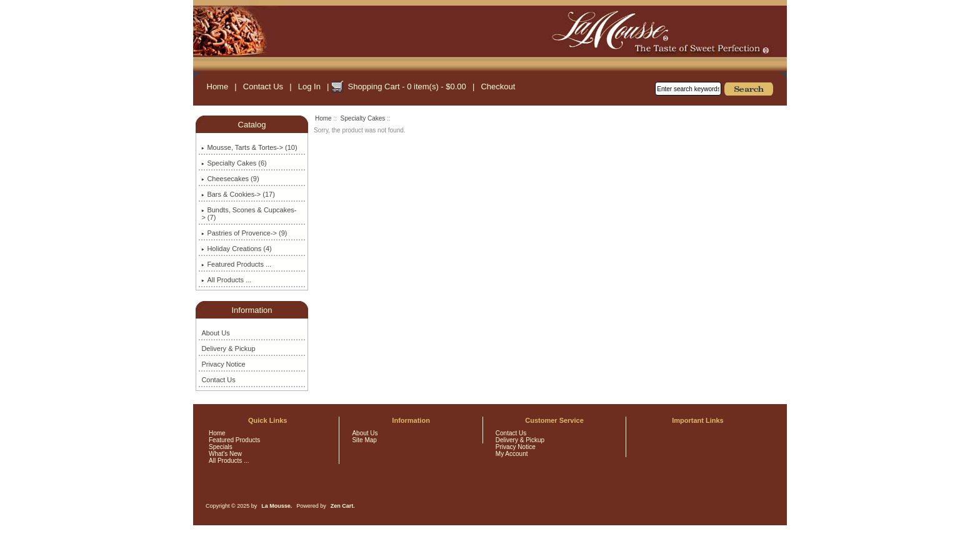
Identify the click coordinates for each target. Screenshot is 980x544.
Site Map (364, 440)
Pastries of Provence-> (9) (244, 233)
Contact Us (263, 87)
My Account (512, 454)
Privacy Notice (223, 364)
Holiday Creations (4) (236, 249)
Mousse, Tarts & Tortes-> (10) (249, 147)
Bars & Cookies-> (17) (238, 194)
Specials (221, 447)
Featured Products (234, 440)
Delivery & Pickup (228, 349)
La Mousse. (277, 506)
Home (218, 87)
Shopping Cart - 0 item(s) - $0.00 (407, 87)
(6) (234, 163)
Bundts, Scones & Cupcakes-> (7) (249, 214)
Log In (309, 87)
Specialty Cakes (363, 118)
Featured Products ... (236, 264)
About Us (215, 333)
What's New (225, 454)
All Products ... (226, 280)
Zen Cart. (343, 506)
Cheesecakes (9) (230, 179)
